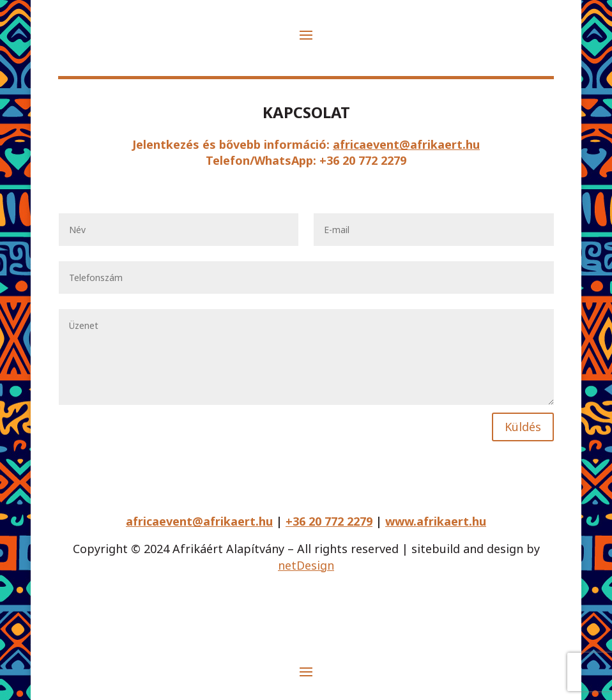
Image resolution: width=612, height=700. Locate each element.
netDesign (306, 565)
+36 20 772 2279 (329, 521)
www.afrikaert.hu (436, 521)
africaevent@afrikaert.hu (406, 144)
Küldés (523, 427)
